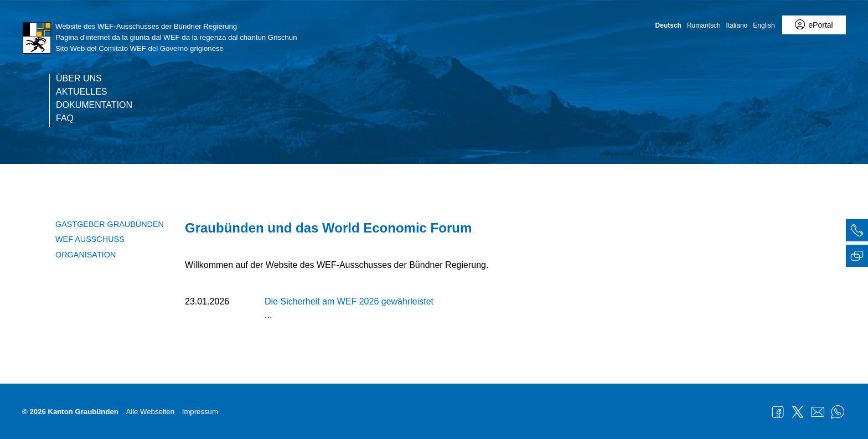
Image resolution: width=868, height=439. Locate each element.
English (764, 25)
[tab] (857, 232)
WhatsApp (838, 412)
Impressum (200, 412)
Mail (818, 412)
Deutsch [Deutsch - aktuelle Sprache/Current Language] (668, 25)
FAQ (65, 118)
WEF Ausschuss (90, 239)
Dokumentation (94, 105)
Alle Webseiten (150, 412)
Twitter (798, 412)
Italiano (737, 25)
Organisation (86, 255)
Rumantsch (704, 25)
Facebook (778, 412)
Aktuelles (81, 92)
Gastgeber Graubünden (110, 224)
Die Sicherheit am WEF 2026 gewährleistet (349, 301)
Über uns (79, 79)
